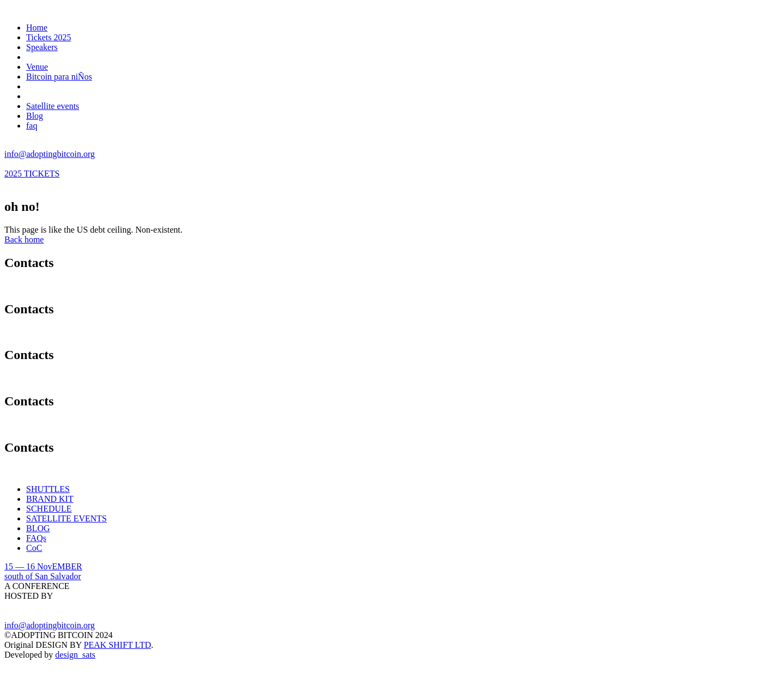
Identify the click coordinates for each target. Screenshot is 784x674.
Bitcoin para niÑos (59, 77)
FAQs (36, 538)
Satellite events (53, 106)
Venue (37, 67)
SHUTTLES (48, 489)
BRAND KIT (50, 499)
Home (37, 28)
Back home (24, 239)
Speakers (42, 47)
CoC (34, 548)
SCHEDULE (49, 509)
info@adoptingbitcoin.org (50, 154)
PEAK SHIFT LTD (118, 645)
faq (32, 126)
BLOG (38, 528)
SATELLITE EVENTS (66, 518)
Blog (35, 116)
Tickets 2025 (49, 37)
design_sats (75, 655)
